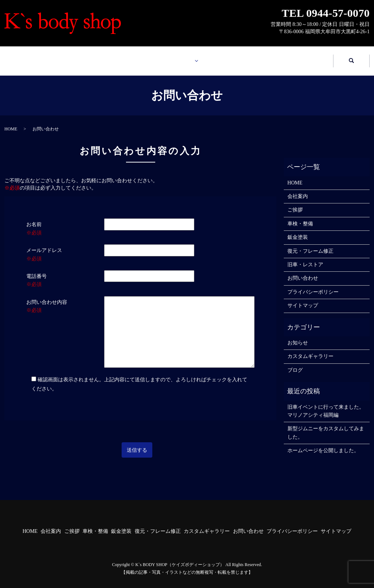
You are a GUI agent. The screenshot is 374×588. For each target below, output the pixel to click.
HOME (37, 57)
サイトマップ (303, 299)
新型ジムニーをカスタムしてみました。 (326, 426)
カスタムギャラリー (235, 57)
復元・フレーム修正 (310, 244)
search (351, 58)
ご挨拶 (295, 203)
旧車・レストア (305, 258)
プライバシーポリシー (313, 285)
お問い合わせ (300, 57)
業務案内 (166, 57)
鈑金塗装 (298, 230)
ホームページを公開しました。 (323, 444)
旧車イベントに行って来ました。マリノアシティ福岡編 (326, 404)
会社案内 (103, 57)
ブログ (295, 363)
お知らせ (298, 336)
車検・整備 (300, 217)
